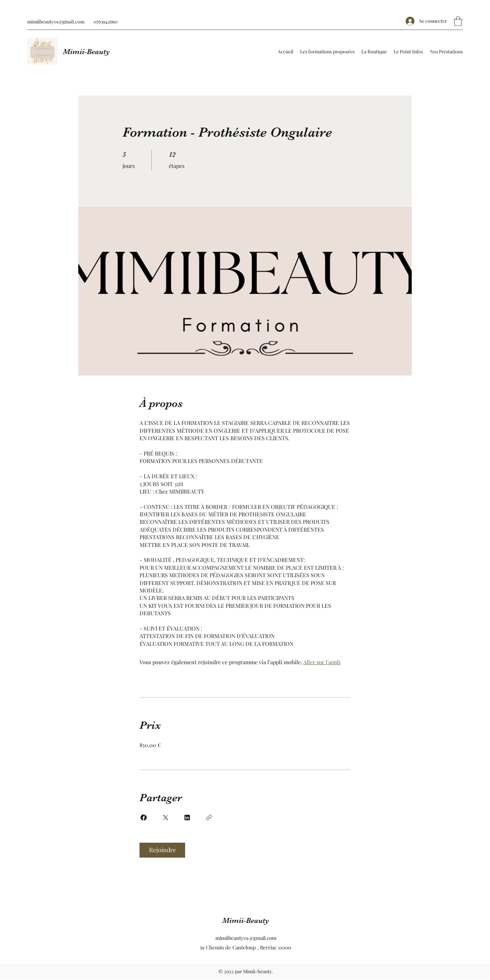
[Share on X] (165, 818)
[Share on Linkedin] (187, 818)
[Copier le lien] (209, 818)
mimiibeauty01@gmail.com (56, 22)
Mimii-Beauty (86, 51)
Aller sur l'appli (322, 662)
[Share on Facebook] (144, 818)
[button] (458, 21)
